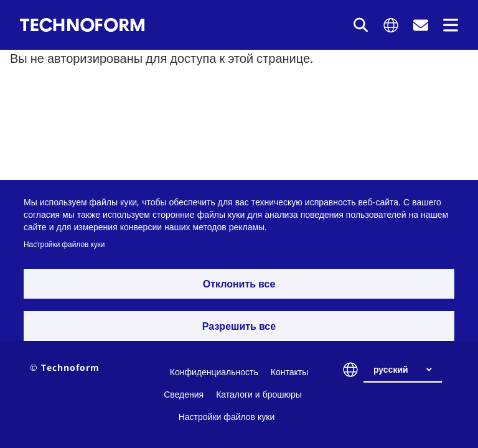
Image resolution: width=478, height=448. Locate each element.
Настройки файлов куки (64, 244)
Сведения (184, 394)
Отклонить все (239, 284)
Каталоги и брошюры (259, 394)
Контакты (289, 372)
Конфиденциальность (214, 372)
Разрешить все (239, 326)
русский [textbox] (391, 369)
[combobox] (408, 370)
